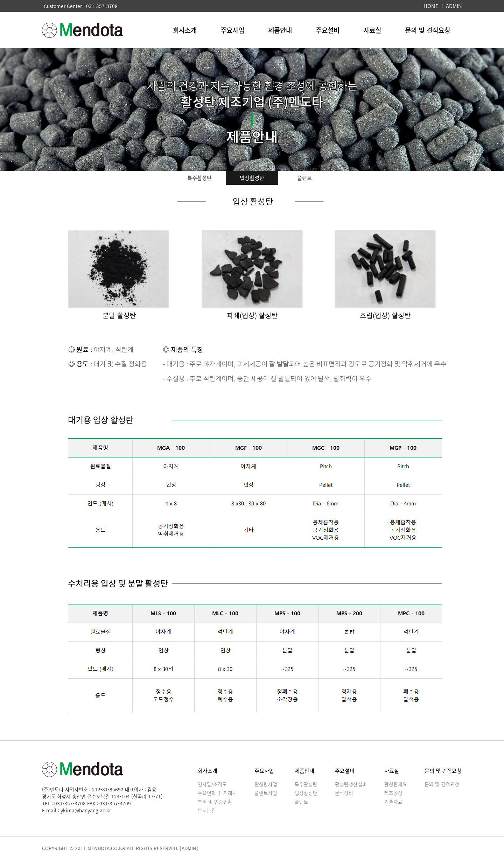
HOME (431, 6)
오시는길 (207, 810)
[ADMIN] (189, 848)
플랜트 (304, 178)
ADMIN (454, 6)
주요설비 (328, 30)
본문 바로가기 (0, 0)
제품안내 (280, 30)
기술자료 (393, 801)
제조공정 (393, 793)
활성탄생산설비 (351, 784)
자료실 (372, 30)
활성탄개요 (396, 784)
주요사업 (232, 30)
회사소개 (185, 30)
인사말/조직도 (212, 784)
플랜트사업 (266, 793)
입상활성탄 (252, 178)
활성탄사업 (266, 784)
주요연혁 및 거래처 (217, 793)
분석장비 (344, 793)
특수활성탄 (199, 178)
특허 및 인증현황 (215, 801)
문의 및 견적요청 (428, 30)
